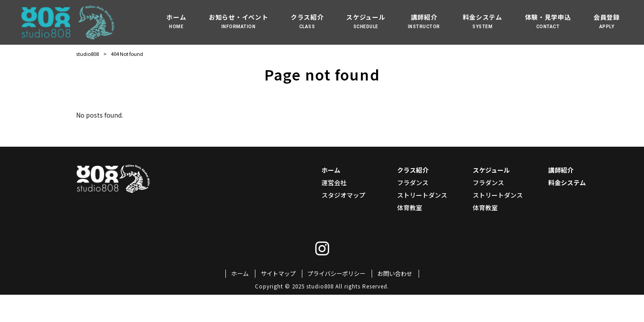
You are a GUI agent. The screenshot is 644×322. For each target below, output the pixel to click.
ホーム (331, 170)
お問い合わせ (395, 274)
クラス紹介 (413, 170)
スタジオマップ (343, 195)
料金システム (567, 182)
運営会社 (334, 182)
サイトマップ (278, 274)
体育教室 (410, 208)
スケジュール (491, 170)
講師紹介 (561, 170)
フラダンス (413, 182)
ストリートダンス (422, 195)
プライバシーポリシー (336, 274)
